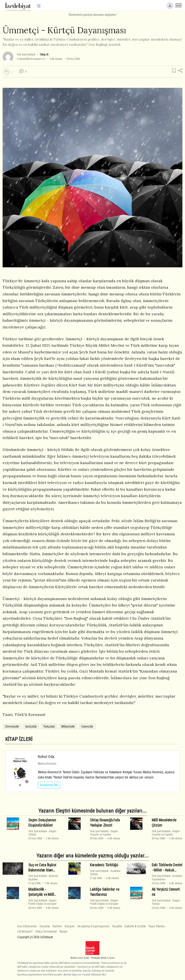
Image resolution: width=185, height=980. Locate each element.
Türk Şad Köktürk (26, 54)
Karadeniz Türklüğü (104, 865)
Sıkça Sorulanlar (46, 932)
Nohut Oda (46, 757)
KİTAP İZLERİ (19, 739)
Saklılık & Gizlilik (135, 926)
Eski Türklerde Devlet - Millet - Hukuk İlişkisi (167, 870)
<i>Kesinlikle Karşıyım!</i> (31, 59)
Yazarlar (45, 926)
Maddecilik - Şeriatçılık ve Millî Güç (41, 895)
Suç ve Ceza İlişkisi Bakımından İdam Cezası (42, 870)
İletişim (70, 926)
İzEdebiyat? (25, 932)
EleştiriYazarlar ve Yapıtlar (104, 833)
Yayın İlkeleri (157, 926)
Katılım (57, 926)
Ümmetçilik (12, 726)
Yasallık (117, 926)
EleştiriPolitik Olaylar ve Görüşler (42, 902)
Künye (64, 932)
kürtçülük (31, 726)
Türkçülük (49, 726)
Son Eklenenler (27, 926)
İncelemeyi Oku (49, 785)
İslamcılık (87, 726)
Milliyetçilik (68, 726)
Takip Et (44, 54)
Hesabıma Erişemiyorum (93, 926)
